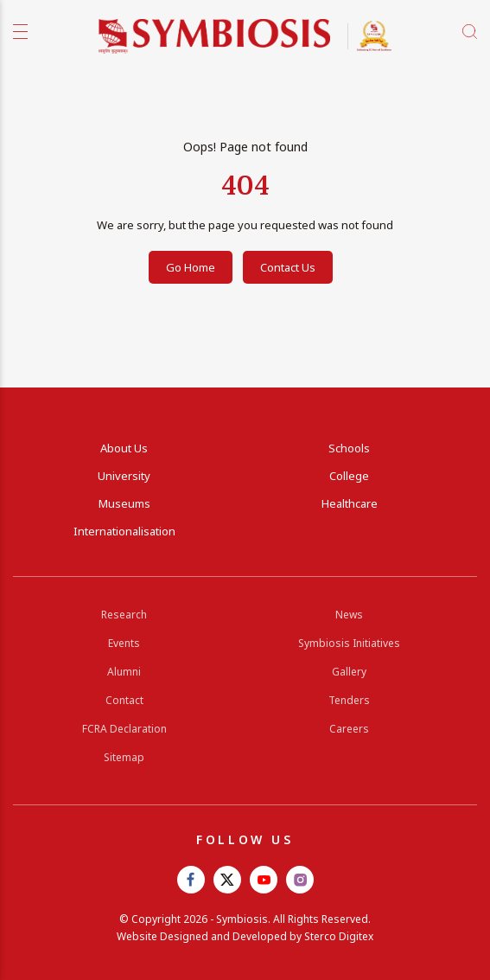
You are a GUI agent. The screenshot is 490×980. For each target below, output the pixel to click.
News (349, 615)
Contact (124, 700)
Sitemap (124, 757)
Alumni (124, 672)
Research (124, 615)
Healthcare (350, 503)
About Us (124, 448)
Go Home (191, 267)
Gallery (349, 672)
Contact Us (288, 267)
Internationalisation (124, 531)
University (124, 476)
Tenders (349, 700)
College (349, 476)
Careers (349, 729)
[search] (470, 32)
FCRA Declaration (124, 729)
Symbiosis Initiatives (349, 643)
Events (124, 643)
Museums (124, 503)
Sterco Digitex (339, 936)
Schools (349, 448)
